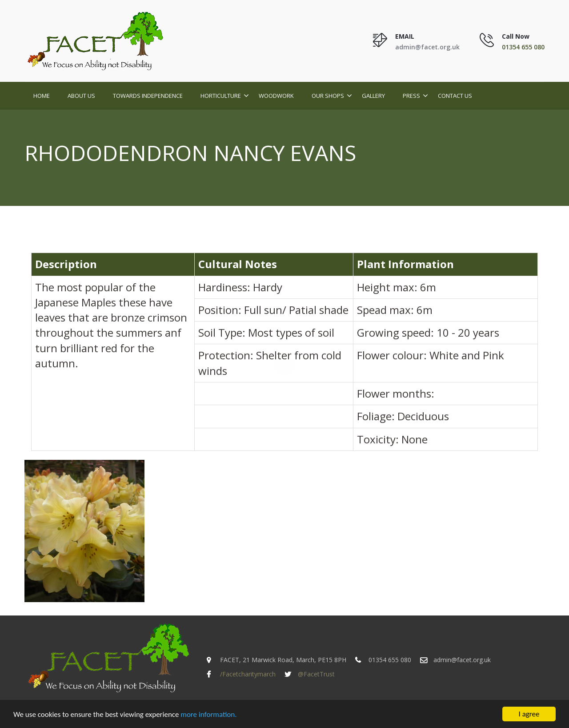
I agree (529, 714)
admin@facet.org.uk (427, 47)
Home (42, 96)
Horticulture (221, 96)
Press (411, 96)
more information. (208, 714)
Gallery (373, 96)
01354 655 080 (523, 47)
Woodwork (276, 96)
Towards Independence (148, 96)
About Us (81, 96)
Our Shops (328, 96)
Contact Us (455, 96)
